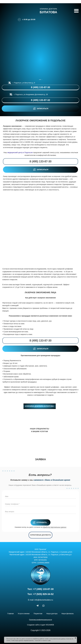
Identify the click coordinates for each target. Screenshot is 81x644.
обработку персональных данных (55, 527)
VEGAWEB (50, 625)
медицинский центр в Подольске (20, 152)
